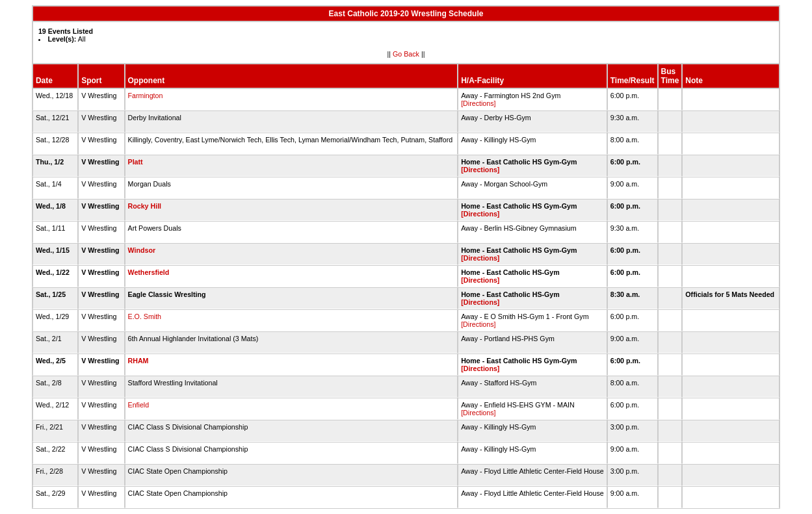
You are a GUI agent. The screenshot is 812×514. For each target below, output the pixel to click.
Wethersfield (149, 272)
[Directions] (478, 103)
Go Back (406, 54)
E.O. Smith (145, 316)
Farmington (146, 96)
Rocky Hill (145, 206)
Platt (136, 162)
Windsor (142, 250)
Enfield (139, 405)
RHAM (138, 361)
